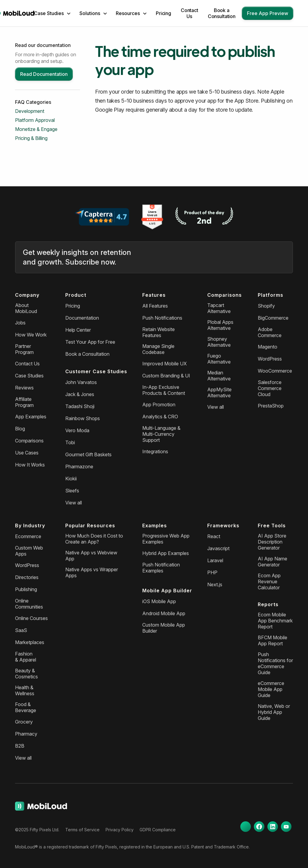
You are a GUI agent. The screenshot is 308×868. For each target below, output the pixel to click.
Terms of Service (82, 830)
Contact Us (189, 13)
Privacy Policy (120, 830)
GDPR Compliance (158, 830)
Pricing (163, 13)
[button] (52, 13)
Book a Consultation (222, 13)
